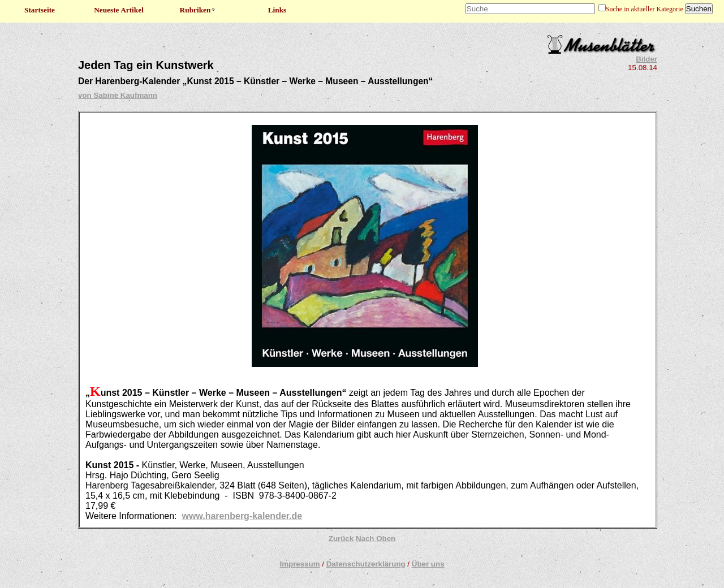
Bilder (647, 59)
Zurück (341, 539)
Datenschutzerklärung (366, 564)
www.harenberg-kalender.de (242, 516)
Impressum (299, 564)
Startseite (40, 10)
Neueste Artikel (119, 10)
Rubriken (198, 10)
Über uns (428, 564)
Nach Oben (376, 539)
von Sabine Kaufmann (118, 95)
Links (277, 10)
